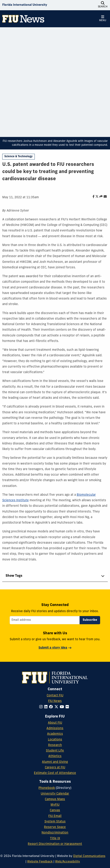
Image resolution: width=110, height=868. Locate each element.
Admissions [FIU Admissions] (55, 728)
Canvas (55, 810)
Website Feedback (40, 862)
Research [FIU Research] (55, 745)
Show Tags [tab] (14, 576)
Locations (55, 740)
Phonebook (47, 788)
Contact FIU (55, 696)
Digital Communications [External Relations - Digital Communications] (89, 856)
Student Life (55, 751)
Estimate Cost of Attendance (55, 773)
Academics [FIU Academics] (55, 734)
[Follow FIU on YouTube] (63, 707)
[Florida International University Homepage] (25, 5)
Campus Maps (55, 799)
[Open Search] (103, 5)
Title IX (55, 839)
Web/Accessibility (68, 862)
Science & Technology (18, 157)
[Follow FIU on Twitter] (57, 707)
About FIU (55, 723)
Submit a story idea (53, 648)
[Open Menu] (103, 19)
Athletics (55, 756)
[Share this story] (100, 197)
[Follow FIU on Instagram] (42, 707)
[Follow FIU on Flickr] (68, 707)
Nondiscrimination (55, 833)
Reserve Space (55, 827)
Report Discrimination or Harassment (55, 844)
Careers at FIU (55, 768)
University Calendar (55, 794)
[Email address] (45, 620)
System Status (55, 822)
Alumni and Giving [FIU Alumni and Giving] (55, 762)
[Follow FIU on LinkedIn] (47, 707)
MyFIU (55, 805)
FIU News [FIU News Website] (55, 701)
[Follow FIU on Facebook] (52, 707)
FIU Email (55, 816)
